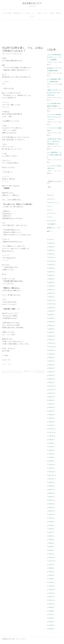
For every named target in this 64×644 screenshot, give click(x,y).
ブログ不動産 (50, 224)
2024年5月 (50, 325)
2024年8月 (50, 315)
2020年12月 (50, 472)
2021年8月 (50, 443)
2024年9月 (50, 311)
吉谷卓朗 (20, 54)
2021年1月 (50, 468)
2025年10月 (50, 265)
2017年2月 (50, 589)
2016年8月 (50, 611)
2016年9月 (50, 607)
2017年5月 (50, 579)
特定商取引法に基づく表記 (8, 639)
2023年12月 (50, 343)
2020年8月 (50, 486)
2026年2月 (50, 250)
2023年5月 (50, 368)
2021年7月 (50, 447)
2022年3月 (50, 418)
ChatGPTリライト (52, 203)
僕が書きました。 (52, 228)
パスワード (46, 13)
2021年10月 (50, 436)
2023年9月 (50, 354)
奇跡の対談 (58, 13)
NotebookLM (50, 220)
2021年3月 (50, 461)
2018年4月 (50, 543)
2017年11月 (50, 561)
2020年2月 (50, 507)
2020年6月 (50, 493)
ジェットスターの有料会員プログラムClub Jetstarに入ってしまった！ (54, 117)
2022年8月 (50, 400)
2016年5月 (50, 622)
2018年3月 (50, 547)
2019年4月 (50, 525)
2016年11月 (50, 600)
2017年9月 (50, 565)
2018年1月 (50, 554)
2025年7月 (50, 275)
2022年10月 (50, 393)
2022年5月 (50, 411)
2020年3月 (50, 504)
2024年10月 (50, 307)
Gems (9, 364)
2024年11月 (50, 304)
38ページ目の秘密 (7, 13)
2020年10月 (50, 479)
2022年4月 (50, 415)
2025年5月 (50, 282)
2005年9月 (50, 629)
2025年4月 (50, 286)
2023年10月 (50, 350)
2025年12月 (50, 257)
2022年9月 (50, 397)
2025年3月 (50, 290)
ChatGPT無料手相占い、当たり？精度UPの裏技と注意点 (54, 155)
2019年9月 (50, 522)
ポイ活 (32, 16)
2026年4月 (50, 243)
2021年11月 (50, 432)
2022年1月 (50, 425)
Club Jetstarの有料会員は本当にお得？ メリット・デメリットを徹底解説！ (54, 57)
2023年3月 (50, 375)
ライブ (34, 13)
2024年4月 (50, 329)
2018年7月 (50, 536)
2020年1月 (50, 511)
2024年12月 (50, 300)
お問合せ (39, 13)
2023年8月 (50, 357)
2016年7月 (50, 614)
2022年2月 (50, 422)
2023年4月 (50, 372)
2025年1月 (50, 297)
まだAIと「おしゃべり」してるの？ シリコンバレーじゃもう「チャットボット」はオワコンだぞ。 (12, 373)
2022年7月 (50, 404)
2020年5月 (50, 497)
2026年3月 (50, 247)
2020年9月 (50, 482)
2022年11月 (50, 390)
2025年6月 (50, 279)
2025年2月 (50, 293)
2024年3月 (50, 332)
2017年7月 (50, 572)
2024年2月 (50, 336)
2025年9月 (50, 268)
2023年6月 (50, 365)
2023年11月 (50, 347)
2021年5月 (50, 454)
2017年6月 (50, 575)
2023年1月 (50, 382)
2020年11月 (50, 475)
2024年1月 (50, 340)
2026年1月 (50, 254)
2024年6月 (50, 322)
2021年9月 (50, 440)
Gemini (49, 206)
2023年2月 (50, 379)
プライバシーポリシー (21, 639)
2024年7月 (50, 318)
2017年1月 (50, 593)
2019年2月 (50, 529)
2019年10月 (50, 518)
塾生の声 (52, 13)
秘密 (48, 231)
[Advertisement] (32, 33)
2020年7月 (50, 490)
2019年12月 (50, 514)
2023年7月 (50, 361)
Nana (48, 217)
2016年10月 (50, 604)
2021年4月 (50, 457)
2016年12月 (50, 597)
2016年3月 (50, 625)
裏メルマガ (28, 13)
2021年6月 (50, 450)
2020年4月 (50, 500)
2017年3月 (50, 586)
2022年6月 (50, 407)
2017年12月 (50, 557)
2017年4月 (50, 582)
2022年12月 (50, 386)
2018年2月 (50, 550)
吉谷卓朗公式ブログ (32, 3)
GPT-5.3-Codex (51, 213)
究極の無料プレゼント (18, 13)
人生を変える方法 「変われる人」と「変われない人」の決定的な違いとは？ (54, 141)
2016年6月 (50, 618)
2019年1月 (50, 532)
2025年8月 (50, 272)
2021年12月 (50, 429)
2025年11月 (50, 261)
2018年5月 (50, 540)
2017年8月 (50, 568)
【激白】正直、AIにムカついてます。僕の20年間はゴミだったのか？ (34, 372)
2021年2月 (50, 465)
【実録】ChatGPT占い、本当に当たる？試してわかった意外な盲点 (54, 92)
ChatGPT (49, 199)
